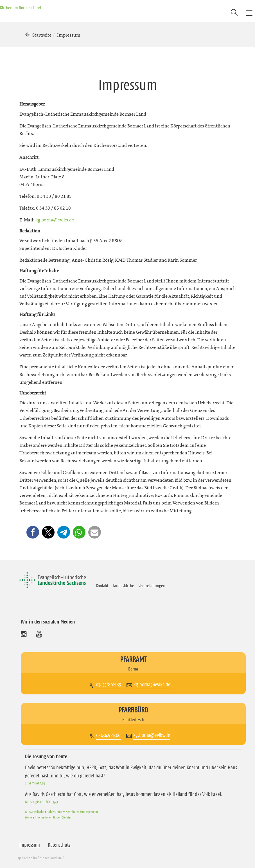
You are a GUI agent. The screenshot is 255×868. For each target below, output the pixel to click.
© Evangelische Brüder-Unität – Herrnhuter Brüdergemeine (62, 812)
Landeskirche (123, 586)
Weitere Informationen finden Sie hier (48, 817)
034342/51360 (108, 735)
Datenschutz (59, 845)
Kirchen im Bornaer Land (21, 8)
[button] (33, 532)
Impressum (30, 845)
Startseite (42, 35)
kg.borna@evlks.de (55, 220)
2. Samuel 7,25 (35, 783)
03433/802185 (108, 685)
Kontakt (102, 586)
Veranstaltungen (152, 586)
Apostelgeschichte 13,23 (41, 802)
